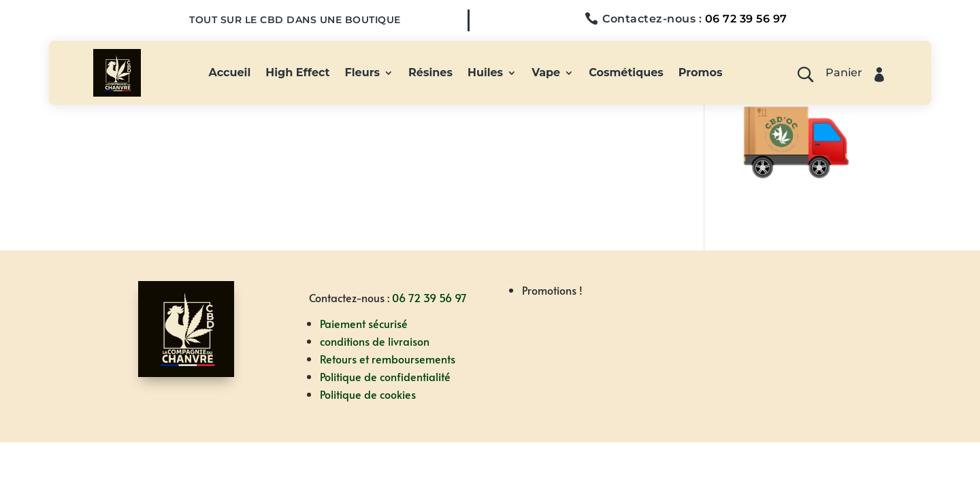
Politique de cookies (368, 394)
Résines (430, 73)
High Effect (297, 73)
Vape (546, 73)
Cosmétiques (626, 73)
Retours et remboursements (388, 359)
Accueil (230, 73)
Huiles (485, 73)
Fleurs (363, 73)
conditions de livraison (375, 341)
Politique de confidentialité (385, 376)
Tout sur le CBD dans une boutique (295, 20)
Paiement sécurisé (364, 323)
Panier (844, 73)
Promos (701, 73)
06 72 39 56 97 (746, 19)
